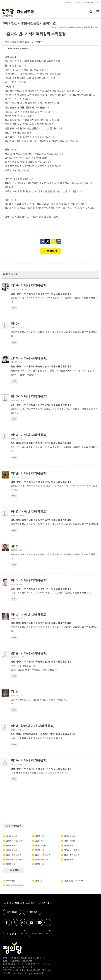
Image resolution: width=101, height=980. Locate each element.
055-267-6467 (18, 970)
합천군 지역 (40, 864)
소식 (11, 903)
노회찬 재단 (32, 912)
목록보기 (52, 251)
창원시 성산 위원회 (14, 855)
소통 (22, 903)
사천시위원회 (69, 841)
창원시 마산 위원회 (72, 850)
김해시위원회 (69, 836)
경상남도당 (25, 12)
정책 (17, 903)
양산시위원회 (40, 846)
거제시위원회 (11, 836)
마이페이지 (88, 2)
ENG (98, 2)
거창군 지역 (40, 836)
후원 (49, 903)
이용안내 (69, 2)
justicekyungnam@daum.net (18, 961)
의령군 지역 (69, 846)
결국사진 (39, 881)
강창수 (8, 42)
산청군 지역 (11, 846)
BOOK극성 (10, 881)
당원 (33, 903)
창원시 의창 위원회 (43, 855)
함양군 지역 (11, 864)
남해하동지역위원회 (14, 841)
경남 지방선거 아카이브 (73, 881)
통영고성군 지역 (42, 860)
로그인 (78, 2)
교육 (28, 903)
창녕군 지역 (40, 850)
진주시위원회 (11, 850)
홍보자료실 (12, 912)
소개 (6, 903)
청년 (44, 903)
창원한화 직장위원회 (14, 860)
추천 (14, 308)
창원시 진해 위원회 (72, 855)
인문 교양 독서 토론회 (15, 885)
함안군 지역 (69, 860)
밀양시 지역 (40, 841)
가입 (60, 2)
